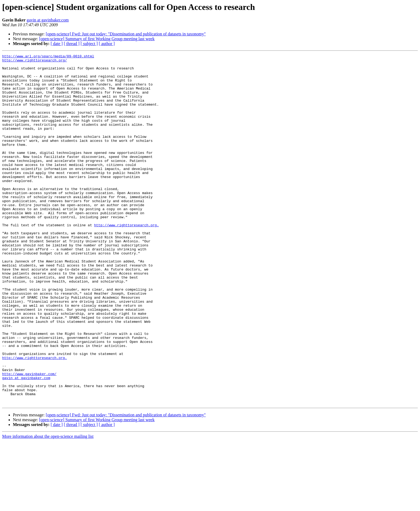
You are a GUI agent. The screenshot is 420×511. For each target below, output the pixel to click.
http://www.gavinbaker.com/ (29, 438)
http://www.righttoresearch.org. (126, 260)
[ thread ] (72, 44)
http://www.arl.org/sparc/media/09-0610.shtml (48, 57)
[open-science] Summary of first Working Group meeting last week (97, 39)
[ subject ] (89, 44)
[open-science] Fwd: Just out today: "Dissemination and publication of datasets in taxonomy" (126, 34)
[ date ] (57, 44)
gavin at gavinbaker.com (48, 20)
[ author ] (107, 44)
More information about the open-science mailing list (48, 506)
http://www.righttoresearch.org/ (35, 62)
